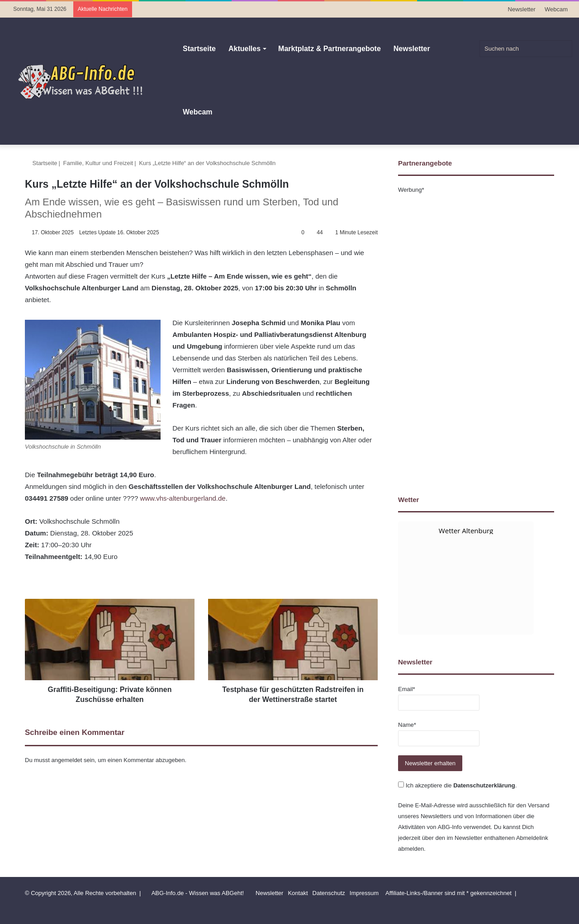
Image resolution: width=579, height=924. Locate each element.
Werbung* (411, 190)
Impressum (364, 893)
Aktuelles (244, 49)
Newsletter (522, 9)
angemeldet (67, 760)
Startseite (199, 49)
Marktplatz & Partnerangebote (330, 49)
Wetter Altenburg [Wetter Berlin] (466, 531)
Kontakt (298, 893)
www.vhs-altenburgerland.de (183, 498)
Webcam (556, 9)
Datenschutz (329, 893)
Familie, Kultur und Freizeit (98, 163)
